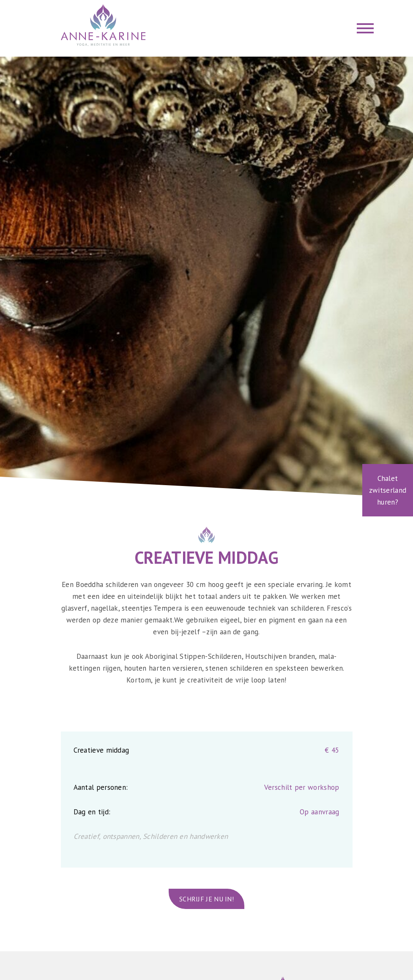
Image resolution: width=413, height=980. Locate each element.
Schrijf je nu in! (206, 899)
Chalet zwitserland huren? (388, 490)
